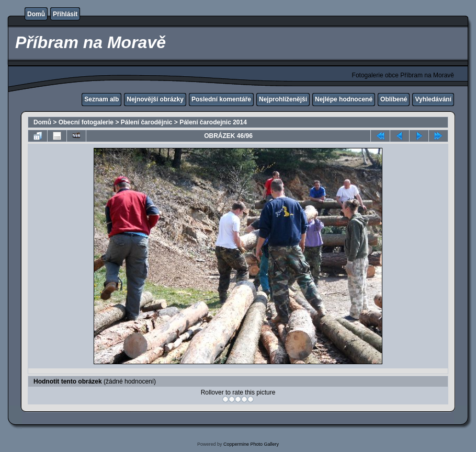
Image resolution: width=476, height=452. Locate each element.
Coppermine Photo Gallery (251, 444)
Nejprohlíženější (283, 99)
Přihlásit (65, 14)
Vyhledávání (433, 99)
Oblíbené (394, 99)
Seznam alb (101, 99)
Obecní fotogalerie (86, 122)
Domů (36, 14)
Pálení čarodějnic (147, 122)
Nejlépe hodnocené (344, 99)
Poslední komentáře (221, 99)
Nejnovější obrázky (155, 99)
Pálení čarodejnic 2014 (213, 122)
